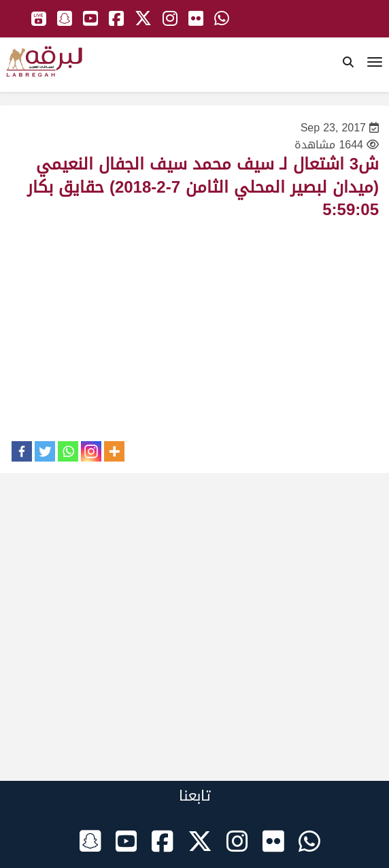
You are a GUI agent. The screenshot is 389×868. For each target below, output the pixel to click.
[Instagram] (91, 451)
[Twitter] (45, 451)
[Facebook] (22, 451)
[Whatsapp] (68, 451)
